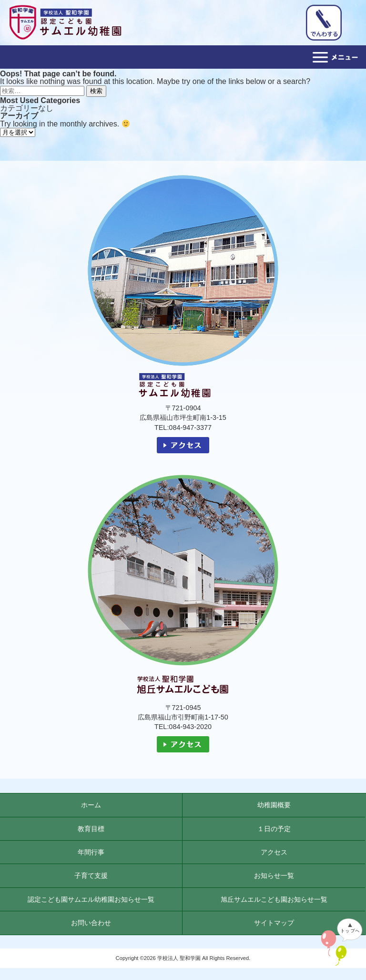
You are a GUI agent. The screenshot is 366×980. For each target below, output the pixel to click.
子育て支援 (91, 876)
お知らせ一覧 (274, 876)
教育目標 (91, 829)
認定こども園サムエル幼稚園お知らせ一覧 (91, 899)
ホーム (91, 805)
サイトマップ (274, 923)
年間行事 (91, 852)
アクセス (274, 852)
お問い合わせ (91, 923)
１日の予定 (274, 829)
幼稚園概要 (274, 805)
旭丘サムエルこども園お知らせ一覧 (274, 899)
